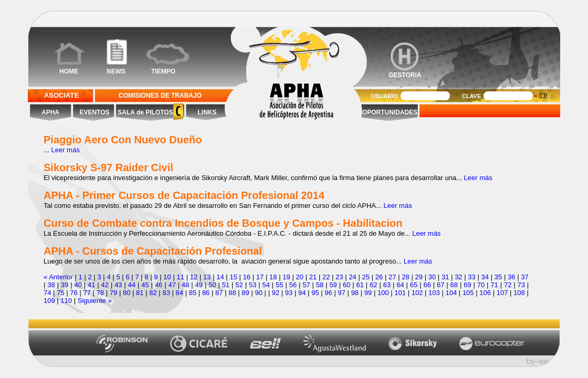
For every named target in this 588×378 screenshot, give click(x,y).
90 (259, 293)
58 (320, 285)
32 (458, 277)
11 (181, 277)
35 (498, 277)
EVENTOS (94, 112)
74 (47, 293)
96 (328, 293)
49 (199, 285)
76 (73, 293)
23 (339, 277)
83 (166, 293)
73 (521, 285)
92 (276, 293)
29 (418, 277)
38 (51, 285)
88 (232, 293)
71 (494, 285)
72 (508, 285)
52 (239, 285)
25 (366, 277)
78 (100, 293)
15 (233, 277)
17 (260, 277)
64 (400, 285)
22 (326, 277)
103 (434, 293)
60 (346, 285)
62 (373, 285)
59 (333, 285)
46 (159, 285)
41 (91, 285)
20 (300, 277)
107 (502, 293)
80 (127, 293)
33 (471, 277)
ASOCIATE (61, 95)
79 (113, 293)
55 (279, 285)
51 (226, 285)
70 (481, 285)
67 (440, 285)
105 (468, 293)
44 (132, 285)
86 (206, 293)
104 (451, 293)
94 (302, 293)
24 (352, 277)
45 (145, 285)
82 (153, 293)
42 (105, 285)
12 (194, 277)
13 (207, 277)
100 (383, 293)
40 (78, 285)
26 (379, 277)
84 (180, 293)
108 (519, 293)
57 (306, 285)
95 (315, 293)
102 (417, 293)
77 (87, 293)
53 (253, 285)
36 (511, 277)
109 (49, 301)
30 (432, 277)
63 (387, 285)
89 (245, 293)
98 (355, 293)
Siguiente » (95, 301)
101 (400, 293)
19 (286, 277)
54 (266, 285)
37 (524, 277)
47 (172, 285)
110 (66, 301)
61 (360, 285)
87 (219, 293)
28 (405, 277)
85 (193, 293)
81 (140, 293)
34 (485, 277)
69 (467, 285)
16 (247, 277)
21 (313, 277)
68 (454, 285)
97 (341, 293)
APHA (50, 112)
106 (485, 293)
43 (118, 285)
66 (427, 285)
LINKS (207, 112)
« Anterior (58, 277)
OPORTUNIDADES (390, 112)
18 (273, 277)
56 (293, 285)
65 (414, 285)
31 (445, 277)
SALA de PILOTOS (145, 112)
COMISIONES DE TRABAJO (160, 96)
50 (212, 285)
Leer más (65, 150)
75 (60, 293)
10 (167, 277)
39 (65, 285)
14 (220, 277)
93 (289, 293)
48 (185, 285)
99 (368, 293)
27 (392, 277)
